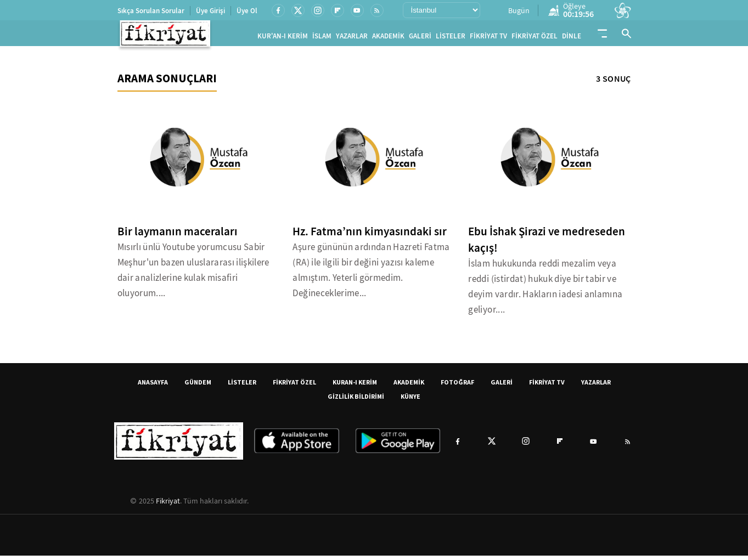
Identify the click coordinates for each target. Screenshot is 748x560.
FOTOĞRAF (457, 386)
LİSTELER (451, 38)
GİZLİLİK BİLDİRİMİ (356, 401)
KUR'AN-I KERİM (283, 38)
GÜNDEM (198, 386)
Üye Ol (247, 11)
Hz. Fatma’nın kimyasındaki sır (370, 236)
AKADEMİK (388, 38)
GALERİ (420, 38)
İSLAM (322, 38)
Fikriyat (168, 505)
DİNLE (572, 38)
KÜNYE (410, 401)
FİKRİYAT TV (488, 38)
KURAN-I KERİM (355, 386)
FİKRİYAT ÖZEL (535, 38)
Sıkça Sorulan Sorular (151, 11)
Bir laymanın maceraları (178, 236)
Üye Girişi (210, 11)
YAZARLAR (352, 38)
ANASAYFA (153, 386)
